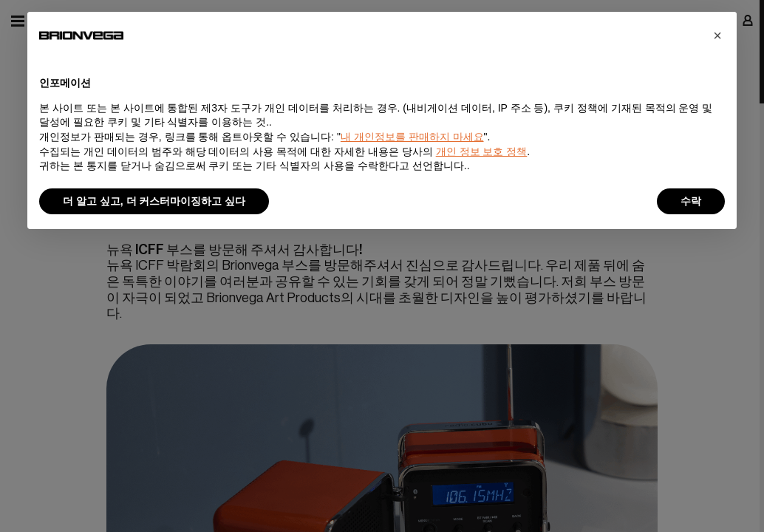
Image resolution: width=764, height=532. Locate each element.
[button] (717, 35)
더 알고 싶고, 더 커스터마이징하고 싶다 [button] (154, 201)
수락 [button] (691, 201)
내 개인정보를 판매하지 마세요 (412, 137)
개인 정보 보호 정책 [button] (482, 151)
